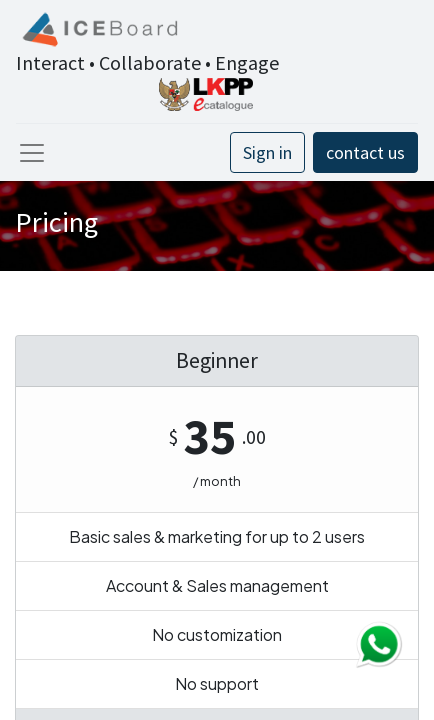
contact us (365, 152)
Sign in (267, 152)
